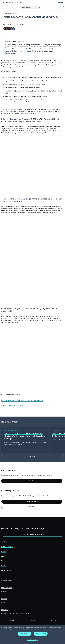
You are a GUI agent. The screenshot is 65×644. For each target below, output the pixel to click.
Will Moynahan (24, 32)
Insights (4, 551)
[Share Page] (63, 7)
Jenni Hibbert (16, 32)
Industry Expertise (7, 547)
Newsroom (4, 591)
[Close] (63, 627)
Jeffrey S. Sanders (33, 32)
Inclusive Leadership (34, 400)
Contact (4, 602)
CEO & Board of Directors (13, 400)
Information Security (7, 588)
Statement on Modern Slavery (9, 595)
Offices (4, 566)
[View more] (32, 456)
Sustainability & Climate (12, 406)
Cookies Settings (32, 640)
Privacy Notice (5, 606)
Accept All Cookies (41, 634)
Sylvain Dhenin (7, 32)
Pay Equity (4, 599)
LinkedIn (12, 620)
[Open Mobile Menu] (61, 3)
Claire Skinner (43, 32)
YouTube (53, 620)
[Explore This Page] (30, 7)
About (3, 556)
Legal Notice (5, 610)
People (4, 561)
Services (4, 542)
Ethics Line (4, 584)
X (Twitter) (32, 620)
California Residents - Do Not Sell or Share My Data (15, 613)
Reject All (24, 634)
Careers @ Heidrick (7, 570)
